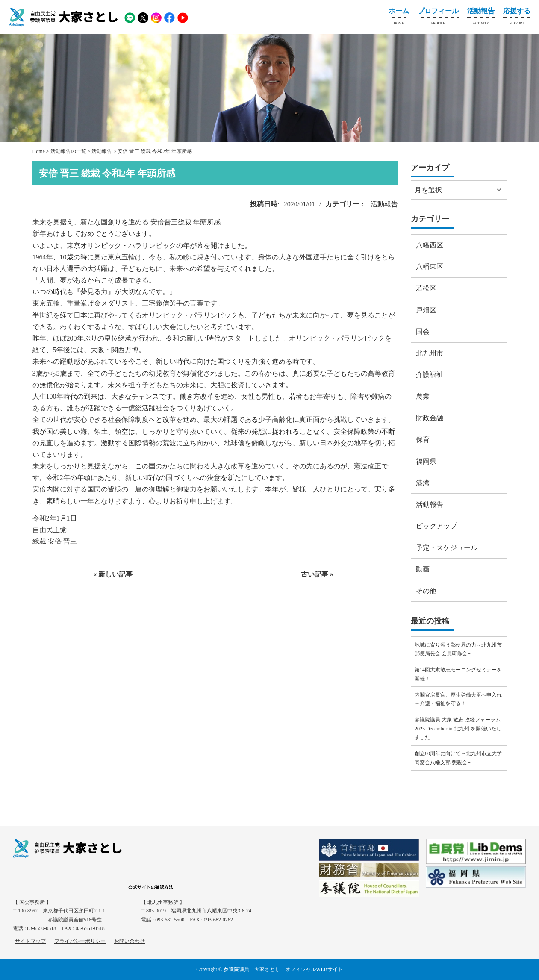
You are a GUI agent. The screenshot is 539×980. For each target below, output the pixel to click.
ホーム (399, 18)
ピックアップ (436, 526)
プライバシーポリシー (80, 941)
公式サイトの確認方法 (151, 887)
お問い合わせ (130, 941)
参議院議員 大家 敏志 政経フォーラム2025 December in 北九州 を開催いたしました (458, 728)
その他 (426, 591)
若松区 (426, 288)
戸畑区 (426, 310)
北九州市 (430, 353)
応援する (517, 18)
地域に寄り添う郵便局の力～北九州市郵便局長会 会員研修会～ (458, 649)
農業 (423, 396)
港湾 (423, 483)
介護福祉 (430, 375)
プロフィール (438, 18)
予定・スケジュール (447, 548)
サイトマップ (30, 941)
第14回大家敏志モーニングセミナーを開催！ (458, 674)
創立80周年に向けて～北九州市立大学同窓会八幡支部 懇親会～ (458, 758)
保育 (423, 440)
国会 (423, 331)
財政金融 (430, 418)
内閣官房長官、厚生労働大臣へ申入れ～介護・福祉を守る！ (458, 699)
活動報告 (481, 18)
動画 (423, 569)
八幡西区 (430, 245)
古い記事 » (317, 574)
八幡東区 (430, 266)
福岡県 (426, 461)
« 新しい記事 (113, 574)
